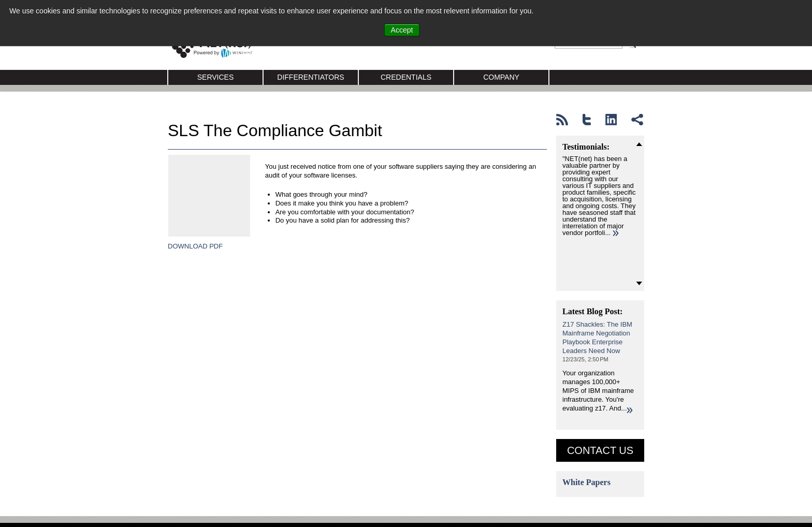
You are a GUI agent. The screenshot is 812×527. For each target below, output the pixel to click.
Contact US (600, 450)
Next (639, 284)
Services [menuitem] (216, 77)
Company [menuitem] (501, 77)
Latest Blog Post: (592, 311)
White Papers (586, 482)
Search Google (633, 48)
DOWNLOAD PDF (195, 268)
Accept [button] (402, 30)
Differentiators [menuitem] (310, 77)
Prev (639, 144)
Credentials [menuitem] (406, 77)
